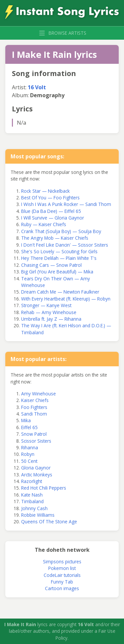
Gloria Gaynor (36, 468)
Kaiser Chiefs (35, 400)
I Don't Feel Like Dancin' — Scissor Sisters (65, 245)
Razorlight (32, 481)
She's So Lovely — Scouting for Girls (59, 251)
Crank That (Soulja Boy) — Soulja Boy (61, 231)
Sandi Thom (34, 414)
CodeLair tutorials (62, 575)
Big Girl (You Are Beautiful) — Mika (57, 272)
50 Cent (29, 461)
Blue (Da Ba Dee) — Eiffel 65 (51, 211)
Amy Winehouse (39, 394)
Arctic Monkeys (37, 475)
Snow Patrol (34, 434)
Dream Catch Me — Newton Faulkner (60, 292)
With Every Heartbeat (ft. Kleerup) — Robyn (66, 299)
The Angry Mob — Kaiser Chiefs (55, 238)
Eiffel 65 (29, 427)
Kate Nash (32, 495)
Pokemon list (62, 568)
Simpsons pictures (62, 562)
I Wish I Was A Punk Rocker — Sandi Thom (66, 204)
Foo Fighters (34, 407)
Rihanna (30, 447)
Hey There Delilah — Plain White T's (59, 258)
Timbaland (32, 501)
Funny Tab (62, 582)
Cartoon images (62, 588)
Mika (26, 420)
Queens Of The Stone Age (49, 522)
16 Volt (37, 87)
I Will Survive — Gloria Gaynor (53, 218)
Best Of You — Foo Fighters (50, 198)
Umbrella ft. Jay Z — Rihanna (51, 319)
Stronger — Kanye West (46, 305)
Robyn (28, 454)
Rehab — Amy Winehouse (49, 312)
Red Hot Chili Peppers (44, 488)
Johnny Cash (34, 508)
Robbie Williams (38, 515)
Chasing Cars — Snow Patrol (51, 265)
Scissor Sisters (36, 441)
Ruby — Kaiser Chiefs (44, 224)
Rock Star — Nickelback (45, 191)
